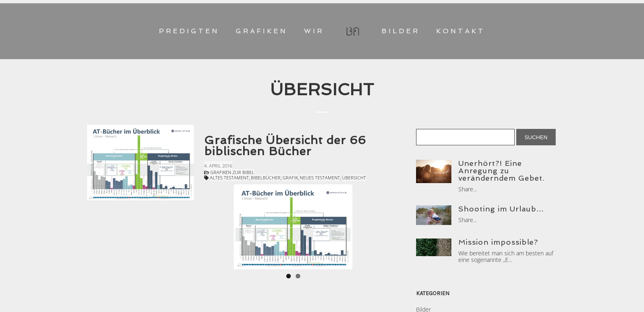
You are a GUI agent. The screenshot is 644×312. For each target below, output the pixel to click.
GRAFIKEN (262, 31)
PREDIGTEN (189, 31)
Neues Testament (320, 178)
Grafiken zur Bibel (232, 172)
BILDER (401, 31)
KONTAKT (461, 31)
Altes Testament (229, 178)
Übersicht (354, 178)
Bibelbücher (266, 178)
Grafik (290, 178)
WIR (314, 31)
